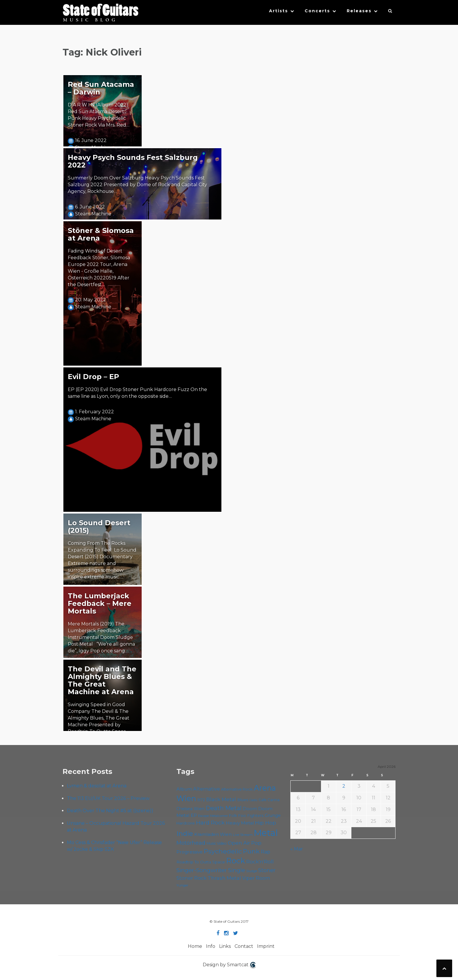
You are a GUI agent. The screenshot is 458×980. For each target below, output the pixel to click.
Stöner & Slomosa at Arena (101, 234)
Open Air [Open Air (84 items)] (239, 843)
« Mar (297, 849)
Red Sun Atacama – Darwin (101, 88)
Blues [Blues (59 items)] (243, 800)
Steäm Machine (93, 214)
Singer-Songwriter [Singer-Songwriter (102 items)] (202, 870)
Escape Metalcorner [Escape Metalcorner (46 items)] (213, 816)
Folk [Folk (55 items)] (233, 816)
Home (195, 946)
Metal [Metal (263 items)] (266, 833)
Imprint (266, 946)
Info (211, 946)
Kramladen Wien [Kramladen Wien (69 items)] (213, 834)
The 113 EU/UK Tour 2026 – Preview (108, 798)
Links (225, 946)
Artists (279, 11)
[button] (390, 12)
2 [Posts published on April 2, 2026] (344, 786)
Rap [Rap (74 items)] (266, 852)
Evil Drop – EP (93, 377)
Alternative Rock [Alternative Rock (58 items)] (237, 789)
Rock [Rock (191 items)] (236, 861)
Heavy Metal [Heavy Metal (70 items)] (240, 823)
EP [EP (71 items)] (194, 815)
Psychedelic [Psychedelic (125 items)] (223, 851)
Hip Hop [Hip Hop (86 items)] (266, 823)
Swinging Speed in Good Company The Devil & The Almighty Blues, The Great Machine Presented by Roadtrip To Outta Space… (99, 718)
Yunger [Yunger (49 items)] (182, 885)
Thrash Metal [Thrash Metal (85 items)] (224, 878)
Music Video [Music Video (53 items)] (217, 843)
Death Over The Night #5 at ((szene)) (110, 811)
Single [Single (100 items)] (237, 870)
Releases (359, 11)
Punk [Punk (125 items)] (251, 851)
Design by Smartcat (229, 965)
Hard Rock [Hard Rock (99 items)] (210, 823)
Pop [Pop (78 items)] (256, 843)
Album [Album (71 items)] (184, 789)
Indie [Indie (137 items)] (185, 834)
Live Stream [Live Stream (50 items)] (243, 835)
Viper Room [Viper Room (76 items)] (256, 878)
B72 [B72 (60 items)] (201, 800)
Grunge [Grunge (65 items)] (273, 815)
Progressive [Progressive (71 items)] (190, 852)
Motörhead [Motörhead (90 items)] (191, 843)
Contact (244, 946)
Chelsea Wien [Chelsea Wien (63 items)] (190, 809)
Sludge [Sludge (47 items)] (252, 871)
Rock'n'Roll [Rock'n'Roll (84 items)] (260, 861)
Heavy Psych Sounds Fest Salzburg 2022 (133, 161)
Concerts (317, 11)
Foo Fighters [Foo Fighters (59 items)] (251, 815)
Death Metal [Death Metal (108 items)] (224, 808)
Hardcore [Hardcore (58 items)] (186, 823)
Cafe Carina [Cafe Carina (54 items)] (269, 800)
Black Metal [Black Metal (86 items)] (221, 799)
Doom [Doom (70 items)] (250, 809)
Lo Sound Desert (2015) (99, 527)
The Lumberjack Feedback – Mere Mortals (100, 603)
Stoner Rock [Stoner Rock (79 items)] (191, 878)
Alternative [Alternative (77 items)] (207, 789)
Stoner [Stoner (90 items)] (267, 870)
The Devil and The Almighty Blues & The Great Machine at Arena (102, 680)
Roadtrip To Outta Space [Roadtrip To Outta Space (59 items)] (201, 862)
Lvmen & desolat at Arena (97, 786)
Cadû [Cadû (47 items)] (253, 800)
